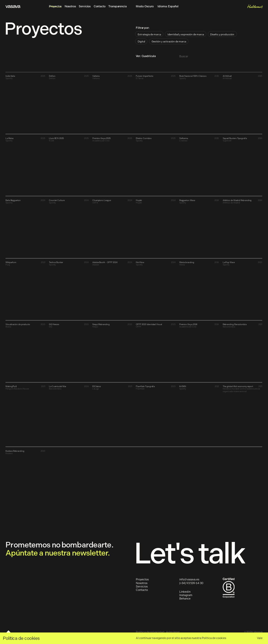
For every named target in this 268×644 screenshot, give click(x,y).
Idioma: (168, 7)
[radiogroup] (187, 39)
